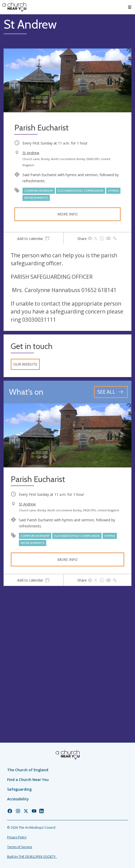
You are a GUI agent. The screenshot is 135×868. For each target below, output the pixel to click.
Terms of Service (20, 847)
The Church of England (28, 770)
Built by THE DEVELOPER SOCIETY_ (32, 857)
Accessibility (18, 799)
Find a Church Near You (28, 780)
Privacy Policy (17, 837)
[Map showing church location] (67, 653)
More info (67, 214)
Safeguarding (19, 789)
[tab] (33, 238)
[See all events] (111, 392)
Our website (25, 364)
